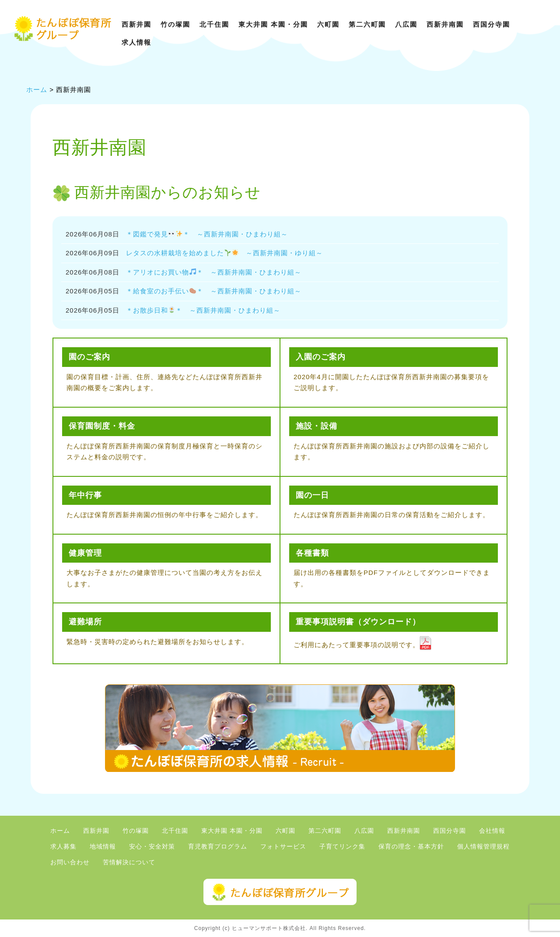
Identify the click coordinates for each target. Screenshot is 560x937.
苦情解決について (129, 862)
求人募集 (63, 847)
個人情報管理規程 (483, 847)
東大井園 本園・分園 (273, 24)
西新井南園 (445, 24)
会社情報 (492, 831)
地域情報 (103, 847)
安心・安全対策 (152, 847)
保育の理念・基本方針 (411, 847)
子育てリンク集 (342, 847)
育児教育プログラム (218, 847)
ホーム (60, 831)
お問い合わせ (70, 862)
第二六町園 (367, 24)
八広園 (406, 24)
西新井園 (136, 24)
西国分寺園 (492, 24)
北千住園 (214, 24)
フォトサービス (283, 847)
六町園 (328, 24)
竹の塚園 (175, 24)
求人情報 (136, 42)
